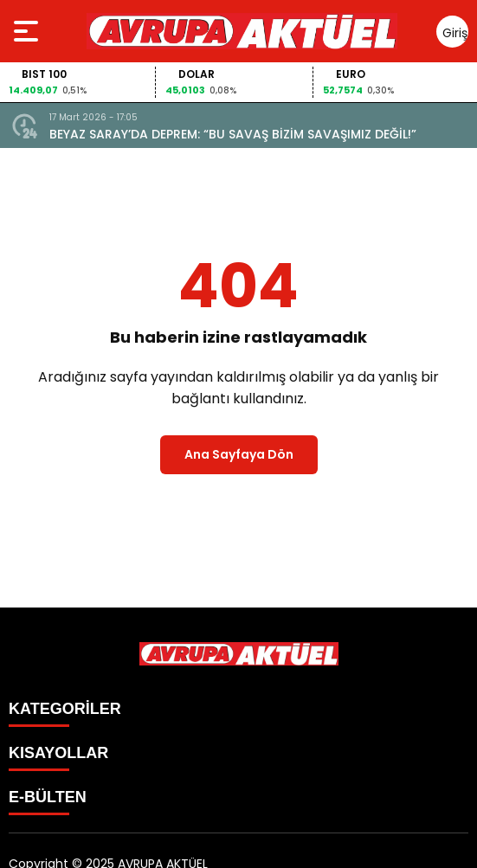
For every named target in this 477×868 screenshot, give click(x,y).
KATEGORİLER (65, 709)
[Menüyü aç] (28, 31)
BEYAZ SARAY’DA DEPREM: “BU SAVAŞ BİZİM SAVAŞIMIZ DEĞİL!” (233, 134)
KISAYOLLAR (58, 753)
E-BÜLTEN (48, 797)
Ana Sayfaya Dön (239, 454)
